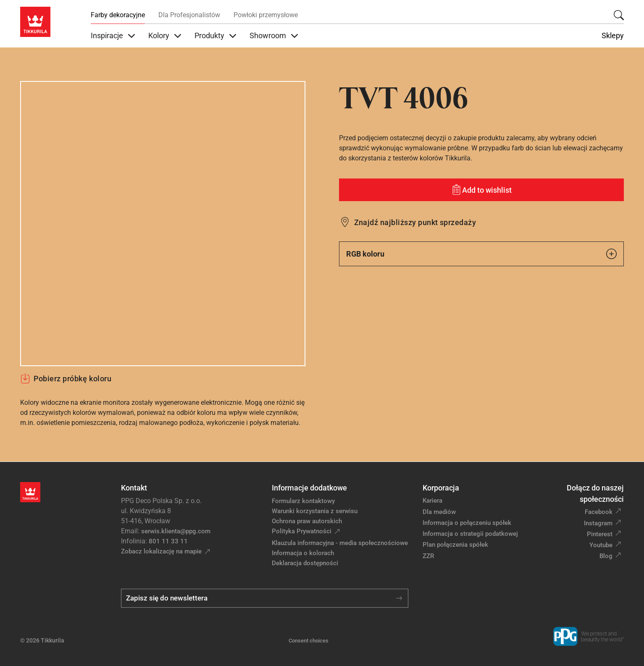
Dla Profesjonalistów (189, 15)
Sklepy (613, 36)
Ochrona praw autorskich (307, 521)
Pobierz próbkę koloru (66, 378)
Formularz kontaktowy (303, 501)
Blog (606, 556)
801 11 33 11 (168, 541)
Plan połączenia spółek (455, 545)
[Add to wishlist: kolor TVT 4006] (482, 190)
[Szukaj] (619, 15)
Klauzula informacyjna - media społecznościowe (340, 543)
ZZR (428, 556)
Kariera (432, 501)
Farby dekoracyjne (118, 15)
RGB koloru (482, 254)
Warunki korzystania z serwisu (315, 511)
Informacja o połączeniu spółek (467, 523)
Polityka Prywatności (302, 531)
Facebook (599, 512)
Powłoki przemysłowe (266, 15)
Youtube (601, 545)
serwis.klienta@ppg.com (176, 531)
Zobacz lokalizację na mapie (161, 551)
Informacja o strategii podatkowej (470, 534)
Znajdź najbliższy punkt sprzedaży (415, 222)
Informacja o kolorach (303, 553)
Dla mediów (439, 512)
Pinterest (600, 534)
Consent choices (309, 641)
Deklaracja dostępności (305, 563)
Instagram (598, 523)
